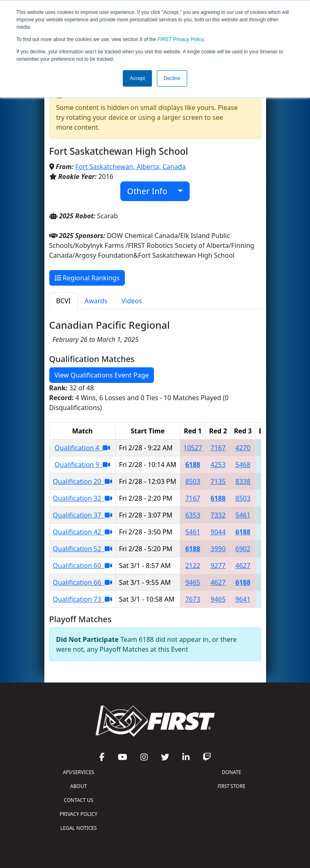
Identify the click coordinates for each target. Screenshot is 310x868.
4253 (218, 465)
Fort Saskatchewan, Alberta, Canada (130, 167)
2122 (193, 566)
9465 (193, 582)
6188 (193, 465)
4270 (243, 448)
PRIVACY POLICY (78, 814)
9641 (243, 599)
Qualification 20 (83, 481)
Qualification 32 (83, 498)
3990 (218, 549)
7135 (218, 481)
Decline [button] (172, 78)
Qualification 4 (82, 448)
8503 (193, 481)
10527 (193, 448)
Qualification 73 (83, 599)
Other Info (152, 191)
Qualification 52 (83, 549)
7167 (218, 448)
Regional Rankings (87, 278)
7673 (193, 599)
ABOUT (78, 786)
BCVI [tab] (64, 301)
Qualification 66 (83, 582)
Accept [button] (137, 78)
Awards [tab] (96, 301)
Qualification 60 (83, 566)
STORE (232, 786)
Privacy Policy (181, 39)
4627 (243, 566)
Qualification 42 (83, 532)
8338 (243, 481)
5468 (243, 465)
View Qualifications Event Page (102, 375)
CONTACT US (78, 800)
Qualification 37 (83, 515)
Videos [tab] (132, 301)
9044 (218, 532)
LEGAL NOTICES (79, 828)
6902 (243, 549)
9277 (218, 566)
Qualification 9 (82, 465)
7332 (218, 515)
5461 (243, 515)
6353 (193, 515)
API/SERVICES (78, 772)
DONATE (231, 772)
